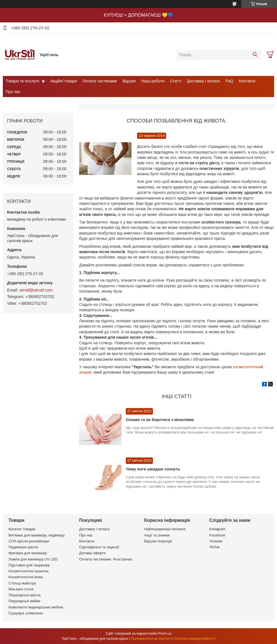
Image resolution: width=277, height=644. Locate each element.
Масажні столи (21, 589)
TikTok (214, 547)
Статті (176, 81)
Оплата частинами (100, 81)
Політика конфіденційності (194, 639)
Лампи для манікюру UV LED (33, 559)
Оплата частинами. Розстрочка (106, 559)
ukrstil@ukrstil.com (36, 290)
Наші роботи (153, 81)
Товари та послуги (22, 81)
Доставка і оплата (203, 81)
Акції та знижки (157, 535)
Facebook (217, 535)
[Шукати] (255, 55)
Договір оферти (92, 553)
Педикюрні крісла (23, 547)
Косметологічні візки (26, 577)
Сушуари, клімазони (26, 613)
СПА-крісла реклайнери (29, 541)
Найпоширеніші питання (165, 529)
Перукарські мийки (24, 601)
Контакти (247, 81)
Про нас (13, 92)
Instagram (217, 529)
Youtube (216, 541)
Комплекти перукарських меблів (36, 607)
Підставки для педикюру (29, 565)
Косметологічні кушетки (28, 571)
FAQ (229, 81)
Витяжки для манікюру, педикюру (37, 535)
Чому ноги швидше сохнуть (153, 469)
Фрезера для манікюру (28, 553)
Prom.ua (165, 634)
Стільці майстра (22, 583)
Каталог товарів (22, 529)
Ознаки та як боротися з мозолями (160, 420)
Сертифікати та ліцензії (99, 547)
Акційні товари (64, 81)
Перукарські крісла (24, 595)
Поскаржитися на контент (151, 639)
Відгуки (129, 81)
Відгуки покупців (158, 541)
